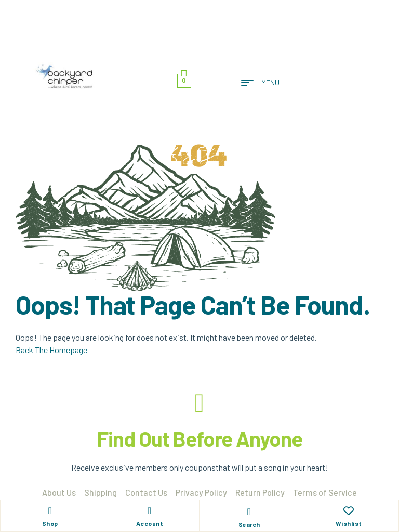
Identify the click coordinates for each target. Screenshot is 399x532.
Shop (50, 523)
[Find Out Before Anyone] (199, 403)
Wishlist (349, 523)
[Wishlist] (349, 511)
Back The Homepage (51, 350)
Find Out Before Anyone (200, 438)
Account (150, 523)
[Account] (150, 511)
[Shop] (50, 511)
